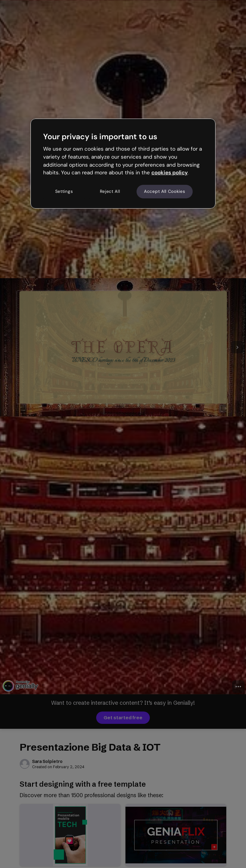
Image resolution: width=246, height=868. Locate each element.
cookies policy (170, 172)
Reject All (110, 191)
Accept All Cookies (165, 191)
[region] (123, 164)
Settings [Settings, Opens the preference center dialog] (64, 191)
